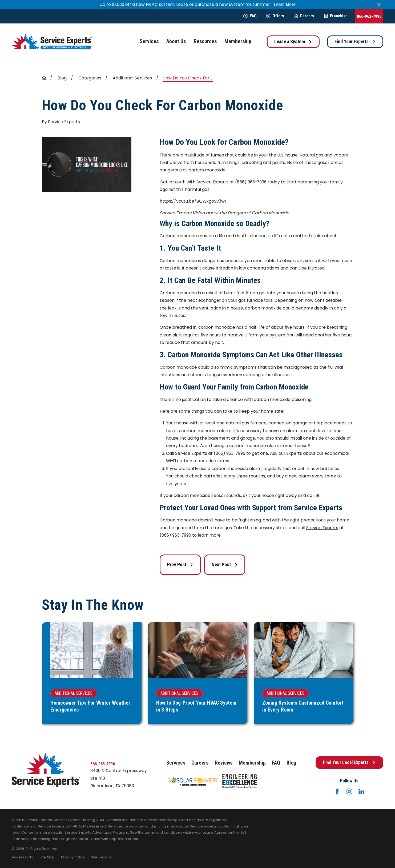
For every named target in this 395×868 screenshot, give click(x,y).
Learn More (285, 5)
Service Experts (322, 528)
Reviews (224, 763)
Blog (291, 763)
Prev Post (180, 565)
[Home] (52, 42)
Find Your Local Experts (349, 762)
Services (176, 763)
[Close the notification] (379, 5)
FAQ (250, 16)
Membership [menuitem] (238, 41)
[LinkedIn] (361, 791)
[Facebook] (337, 791)
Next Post (225, 565)
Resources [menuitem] (205, 41)
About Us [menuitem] (176, 41)
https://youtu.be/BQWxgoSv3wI (193, 201)
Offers (275, 16)
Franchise (336, 16)
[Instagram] (349, 791)
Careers (304, 16)
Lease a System (293, 42)
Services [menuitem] (149, 41)
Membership (252, 763)
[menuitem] (22, 857)
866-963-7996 (369, 16)
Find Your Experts (355, 42)
